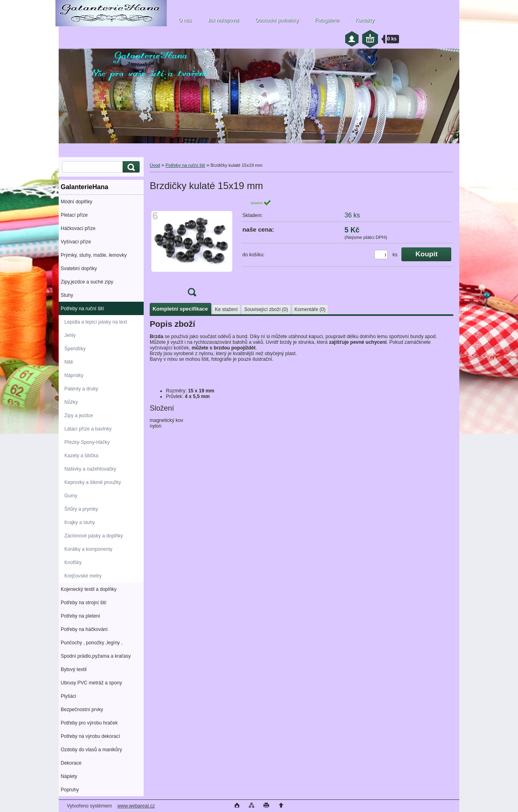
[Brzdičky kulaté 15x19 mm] (192, 250)
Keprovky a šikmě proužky (93, 482)
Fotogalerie (327, 20)
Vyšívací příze (76, 242)
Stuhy (67, 295)
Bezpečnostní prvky (82, 710)
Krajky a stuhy (80, 522)
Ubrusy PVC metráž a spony (91, 683)
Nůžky (71, 402)
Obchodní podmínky (277, 20)
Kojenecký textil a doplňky (89, 589)
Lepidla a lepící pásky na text (96, 322)
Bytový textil (74, 669)
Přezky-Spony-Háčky (87, 442)
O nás (185, 20)
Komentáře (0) (310, 309)
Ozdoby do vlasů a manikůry (91, 750)
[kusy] (381, 255)
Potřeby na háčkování (84, 629)
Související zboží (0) (266, 309)
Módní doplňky (76, 202)
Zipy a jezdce (79, 416)
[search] (130, 167)
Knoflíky (73, 563)
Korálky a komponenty (88, 549)
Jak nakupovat (223, 20)
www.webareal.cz (136, 806)
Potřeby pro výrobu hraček (89, 723)
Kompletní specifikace (180, 309)
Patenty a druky (81, 389)
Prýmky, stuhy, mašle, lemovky (94, 255)
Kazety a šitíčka (81, 456)
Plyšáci (68, 696)
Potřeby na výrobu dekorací (90, 736)
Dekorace (71, 763)
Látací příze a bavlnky (88, 429)
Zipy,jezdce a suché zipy (87, 282)
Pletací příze (74, 215)
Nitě (69, 362)
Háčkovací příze (78, 228)
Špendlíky (75, 349)
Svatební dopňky (79, 269)
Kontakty (365, 20)
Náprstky (74, 375)
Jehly (70, 335)
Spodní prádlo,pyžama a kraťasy (96, 656)
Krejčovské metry (83, 576)
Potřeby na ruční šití (82, 309)
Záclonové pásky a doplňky (94, 536)
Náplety (69, 776)
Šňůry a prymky (81, 509)
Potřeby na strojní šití (84, 603)
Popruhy (70, 790)
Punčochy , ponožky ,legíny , (92, 643)
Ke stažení (226, 309)
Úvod (155, 165)
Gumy (71, 496)
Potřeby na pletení (80, 616)
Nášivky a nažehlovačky (90, 469)
